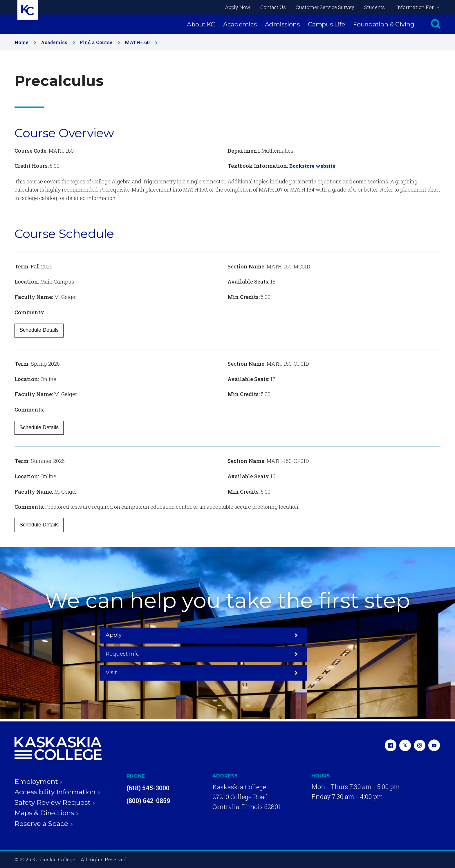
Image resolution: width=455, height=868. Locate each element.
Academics (240, 24)
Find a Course (99, 42)
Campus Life (326, 24)
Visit (317, 654)
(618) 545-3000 (148, 787)
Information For (418, 7)
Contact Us (273, 7)
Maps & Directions (47, 813)
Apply (138, 654)
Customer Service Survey (325, 7)
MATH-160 (140, 42)
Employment (39, 781)
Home (24, 42)
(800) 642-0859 (148, 800)
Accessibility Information (57, 792)
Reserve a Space (44, 823)
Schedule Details (39, 330)
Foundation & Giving (384, 24)
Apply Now (238, 7)
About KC (201, 24)
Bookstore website (313, 166)
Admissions (282, 24)
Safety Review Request (55, 802)
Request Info (228, 654)
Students (374, 7)
